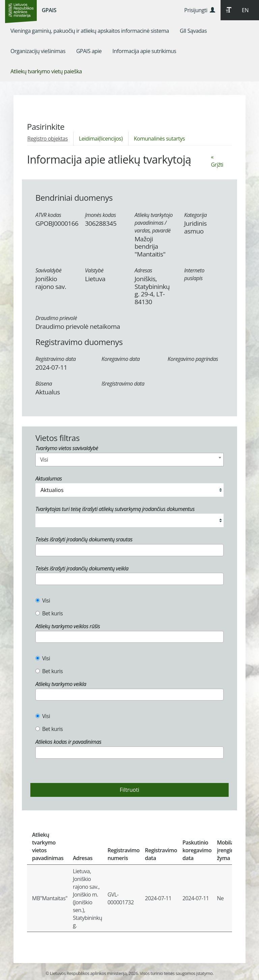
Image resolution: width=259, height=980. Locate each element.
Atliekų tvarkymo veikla (61, 684)
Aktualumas (49, 479)
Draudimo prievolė (56, 318)
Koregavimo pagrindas (193, 359)
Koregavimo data (121, 359)
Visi (43, 601)
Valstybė (94, 270)
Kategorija (195, 215)
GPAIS (49, 10)
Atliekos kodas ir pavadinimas (68, 742)
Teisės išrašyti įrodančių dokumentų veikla (82, 568)
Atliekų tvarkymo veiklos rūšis (68, 626)
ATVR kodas (48, 215)
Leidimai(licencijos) (101, 139)
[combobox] (129, 460)
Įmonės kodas (100, 215)
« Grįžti (217, 161)
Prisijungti (199, 10)
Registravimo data (56, 359)
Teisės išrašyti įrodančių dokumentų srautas (84, 539)
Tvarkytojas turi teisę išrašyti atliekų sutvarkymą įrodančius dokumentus (115, 509)
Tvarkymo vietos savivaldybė (67, 448)
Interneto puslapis (194, 274)
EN (245, 10)
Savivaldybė (48, 270)
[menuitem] (90, 31)
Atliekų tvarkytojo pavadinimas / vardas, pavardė (154, 223)
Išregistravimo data (123, 384)
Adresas (143, 270)
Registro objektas (48, 139)
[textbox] (39, 550)
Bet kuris (49, 613)
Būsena (44, 384)
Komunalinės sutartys (159, 139)
